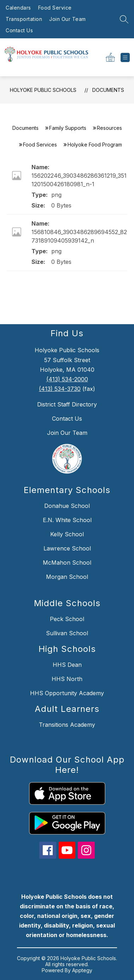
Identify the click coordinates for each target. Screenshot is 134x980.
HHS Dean (67, 665)
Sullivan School (67, 633)
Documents (108, 90)
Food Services (40, 145)
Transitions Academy (67, 725)
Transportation (24, 19)
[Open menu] (125, 57)
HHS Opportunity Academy (67, 693)
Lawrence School (67, 548)
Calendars (18, 8)
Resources (109, 128)
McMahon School (67, 563)
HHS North (67, 679)
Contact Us (19, 30)
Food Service (55, 8)
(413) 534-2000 (67, 379)
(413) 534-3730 (60, 389)
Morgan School (67, 577)
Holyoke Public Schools (43, 90)
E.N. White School (67, 520)
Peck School (67, 619)
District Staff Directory (67, 404)
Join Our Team (68, 19)
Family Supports (68, 128)
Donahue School (67, 506)
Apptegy (82, 970)
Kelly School (67, 534)
